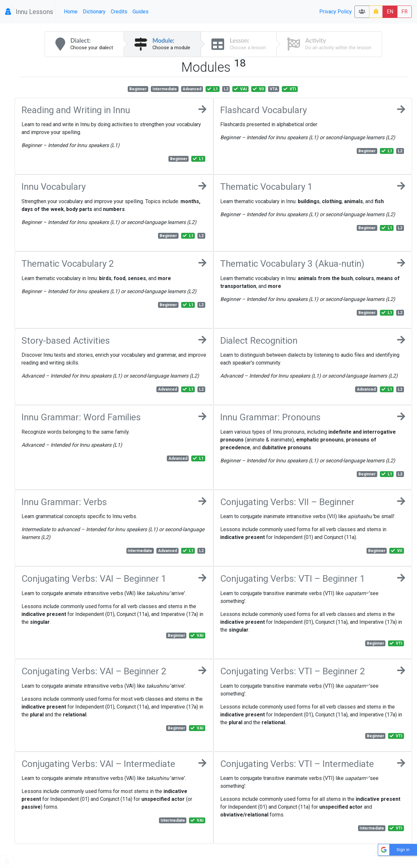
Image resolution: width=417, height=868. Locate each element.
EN (390, 12)
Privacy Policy (336, 12)
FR (404, 12)
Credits (119, 12)
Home (71, 12)
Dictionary (94, 12)
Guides (141, 12)
